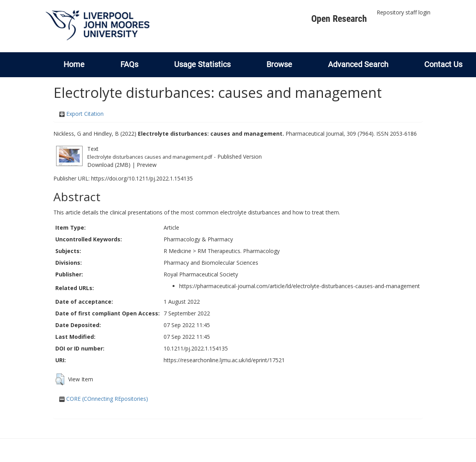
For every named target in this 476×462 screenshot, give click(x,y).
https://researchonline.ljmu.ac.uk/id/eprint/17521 (224, 360)
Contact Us (443, 64)
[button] (60, 379)
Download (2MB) (109, 165)
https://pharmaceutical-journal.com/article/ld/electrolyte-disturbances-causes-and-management (300, 286)
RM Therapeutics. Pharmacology (239, 251)
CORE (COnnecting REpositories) (104, 399)
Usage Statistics (202, 64)
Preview (147, 165)
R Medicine (177, 251)
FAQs (129, 64)
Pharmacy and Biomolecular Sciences (211, 263)
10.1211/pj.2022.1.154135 (196, 348)
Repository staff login (404, 12)
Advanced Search (358, 64)
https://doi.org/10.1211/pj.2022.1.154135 (142, 178)
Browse (279, 64)
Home (74, 64)
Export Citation (81, 114)
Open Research (339, 19)
